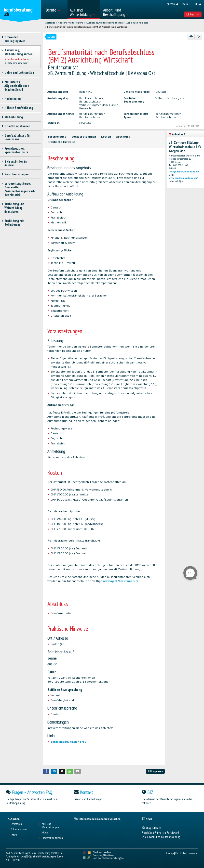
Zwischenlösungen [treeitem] (16, 174)
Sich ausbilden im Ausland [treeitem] (16, 163)
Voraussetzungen (84, 136)
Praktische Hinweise (61, 142)
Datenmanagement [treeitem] (18, 63)
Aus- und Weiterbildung (71, 23)
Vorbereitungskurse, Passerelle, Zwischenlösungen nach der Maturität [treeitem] (20, 189)
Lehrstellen (16, 824)
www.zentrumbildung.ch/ (183, 178)
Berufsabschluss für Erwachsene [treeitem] (17, 137)
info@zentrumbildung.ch (184, 172)
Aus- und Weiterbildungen (50, 826)
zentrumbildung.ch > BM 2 (68, 742)
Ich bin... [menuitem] (193, 14)
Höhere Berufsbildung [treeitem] (19, 108)
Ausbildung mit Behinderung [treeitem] (14, 223)
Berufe (14, 835)
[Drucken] (191, 37)
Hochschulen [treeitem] (13, 99)
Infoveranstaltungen (52, 838)
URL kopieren (156, 771)
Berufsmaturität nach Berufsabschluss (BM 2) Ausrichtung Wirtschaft (88, 27)
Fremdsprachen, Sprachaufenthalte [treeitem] (16, 150)
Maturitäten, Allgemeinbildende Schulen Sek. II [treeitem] (17, 86)
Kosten (106, 136)
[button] (46, 771)
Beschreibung (57, 136)
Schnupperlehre (19, 829)
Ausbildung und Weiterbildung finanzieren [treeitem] (14, 208)
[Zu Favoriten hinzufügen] (198, 37)
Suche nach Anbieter (137, 23)
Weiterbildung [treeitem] (14, 117)
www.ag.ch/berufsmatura (121, 581)
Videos (45, 832)
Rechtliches (181, 853)
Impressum (193, 853)
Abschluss (123, 136)
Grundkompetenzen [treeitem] (17, 126)
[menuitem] (55, 10)
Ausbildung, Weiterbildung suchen (104, 23)
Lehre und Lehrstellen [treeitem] (19, 73)
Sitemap (170, 853)
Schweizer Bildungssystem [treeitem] (15, 39)
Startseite (50, 23)
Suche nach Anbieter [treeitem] (18, 59)
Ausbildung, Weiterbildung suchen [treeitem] (19, 52)
